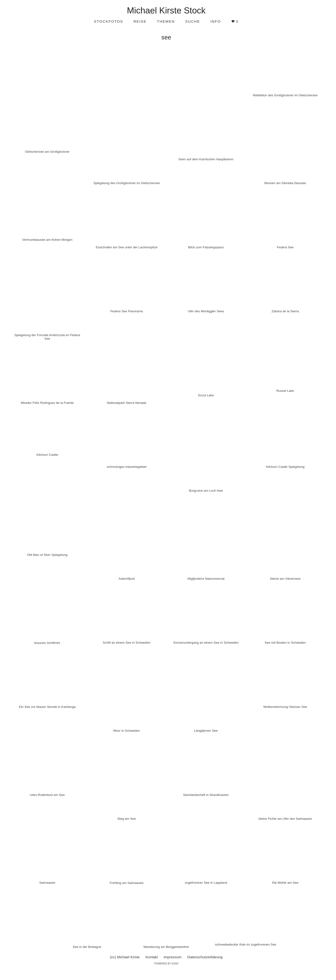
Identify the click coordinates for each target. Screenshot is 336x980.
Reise (140, 21)
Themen (166, 21)
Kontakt (152, 957)
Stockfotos (108, 21)
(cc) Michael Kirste (125, 957)
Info (216, 21)
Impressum (173, 957)
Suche (193, 21)
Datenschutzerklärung (205, 957)
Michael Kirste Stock (166, 11)
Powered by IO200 (166, 963)
